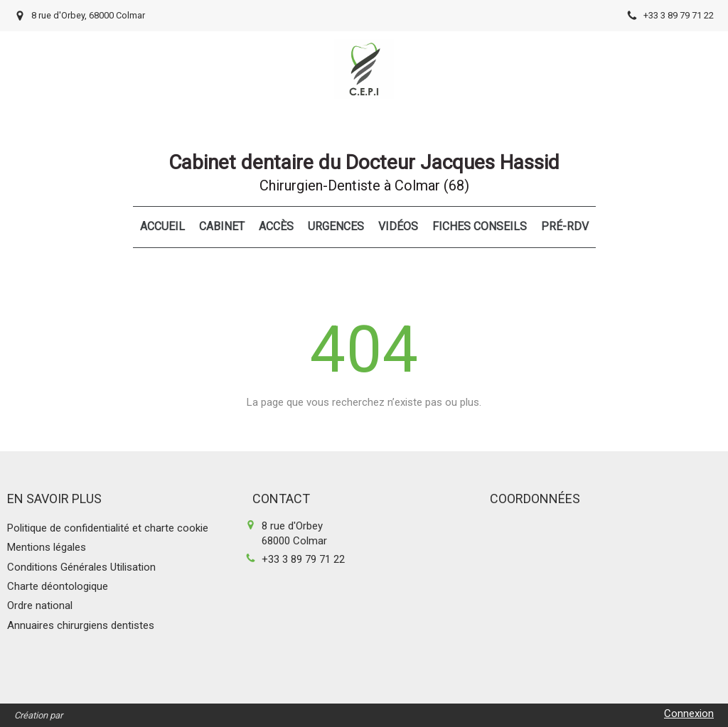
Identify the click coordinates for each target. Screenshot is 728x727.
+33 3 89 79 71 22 (303, 559)
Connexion (689, 713)
